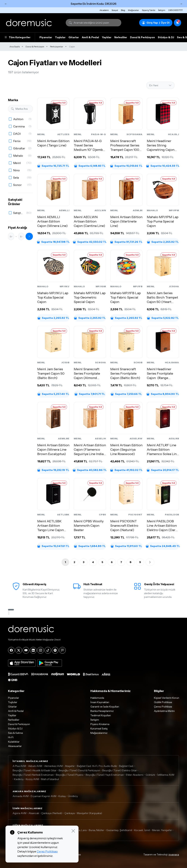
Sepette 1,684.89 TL (90, 546)
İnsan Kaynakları (100, 702)
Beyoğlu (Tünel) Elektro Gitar (120, 770)
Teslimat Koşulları (101, 715)
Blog (123, 10)
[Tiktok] (48, 650)
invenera (174, 854)
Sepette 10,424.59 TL (163, 166)
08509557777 (175, 10)
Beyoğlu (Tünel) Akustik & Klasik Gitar (35, 770)
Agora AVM (19, 813)
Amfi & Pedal (90, 37)
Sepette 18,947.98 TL (53, 242)
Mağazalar (133, 10)
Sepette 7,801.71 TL (90, 394)
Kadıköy (19, 779)
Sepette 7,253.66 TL (126, 394)
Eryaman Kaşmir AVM (43, 796)
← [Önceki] (6, 4)
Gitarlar (74, 37)
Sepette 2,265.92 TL (163, 242)
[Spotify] (55, 650)
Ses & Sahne (16, 733)
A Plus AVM (19, 766)
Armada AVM (21, 796)
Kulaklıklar (14, 742)
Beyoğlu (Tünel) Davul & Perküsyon (79, 770)
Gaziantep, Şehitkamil (119, 830)
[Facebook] (11, 650)
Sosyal (115, 10)
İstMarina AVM (166, 775)
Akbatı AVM (35, 766)
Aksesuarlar (15, 746)
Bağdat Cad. (126, 766)
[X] (19, 650)
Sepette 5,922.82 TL (163, 318)
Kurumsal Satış (99, 729)
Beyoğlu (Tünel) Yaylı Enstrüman (105, 775)
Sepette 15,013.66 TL (126, 166)
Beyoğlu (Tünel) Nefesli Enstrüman (33, 775)
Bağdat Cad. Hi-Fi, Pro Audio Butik (97, 766)
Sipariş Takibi (149, 10)
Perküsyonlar (57, 47)
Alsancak (34, 813)
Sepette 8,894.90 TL (163, 394)
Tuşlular (60, 37)
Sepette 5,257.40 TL (53, 394)
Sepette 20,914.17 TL (163, 470)
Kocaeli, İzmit (142, 830)
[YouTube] (26, 650)
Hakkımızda (97, 698)
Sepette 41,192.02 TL (126, 470)
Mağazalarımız (99, 733)
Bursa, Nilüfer (96, 830)
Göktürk (150, 775)
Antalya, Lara (79, 830)
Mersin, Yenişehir (162, 830)
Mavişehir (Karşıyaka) (89, 813)
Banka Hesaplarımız (102, 711)
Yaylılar (107, 37)
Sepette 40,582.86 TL (90, 470)
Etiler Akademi (135, 775)
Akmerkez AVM (53, 766)
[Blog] (62, 650)
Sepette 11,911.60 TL (126, 546)
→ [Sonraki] (181, 4)
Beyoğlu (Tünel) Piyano (70, 775)
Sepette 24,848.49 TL (163, 546)
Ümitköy (73, 796)
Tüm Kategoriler (17, 37)
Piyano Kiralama (100, 724)
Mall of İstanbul (50, 779)
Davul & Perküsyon (142, 37)
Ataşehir (70, 766)
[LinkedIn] (33, 650)
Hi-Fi (11, 737)
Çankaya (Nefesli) (52, 813)
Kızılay (62, 796)
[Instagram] (41, 650)
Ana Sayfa (15, 47)
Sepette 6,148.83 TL (90, 166)
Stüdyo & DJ (166, 37)
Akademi (104, 10)
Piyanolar (46, 37)
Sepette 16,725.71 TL (53, 166)
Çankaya (70, 813)
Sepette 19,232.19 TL (53, 470)
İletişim (162, 10)
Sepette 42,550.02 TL (90, 242)
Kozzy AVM (32, 779)
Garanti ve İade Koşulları (105, 707)
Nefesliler (121, 37)
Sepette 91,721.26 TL (126, 242)
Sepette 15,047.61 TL (53, 546)
